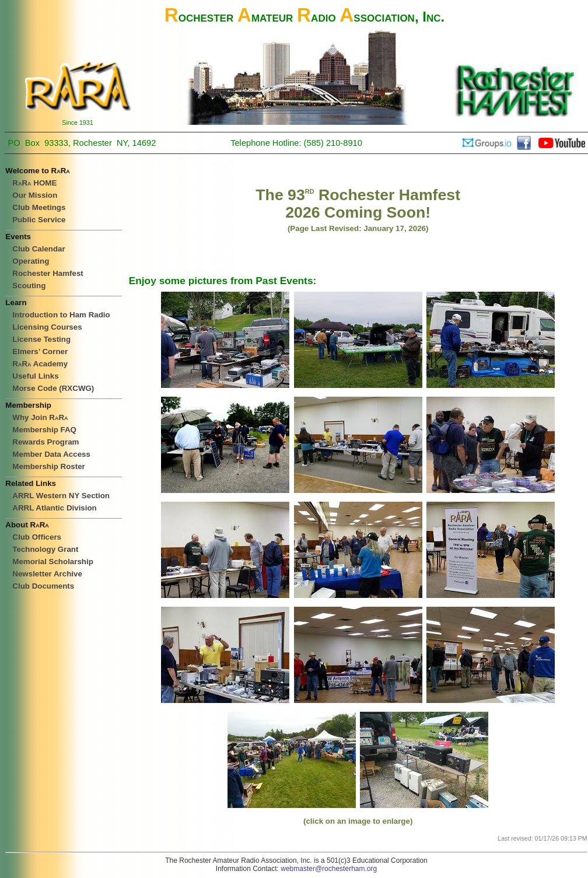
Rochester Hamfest (48, 273)
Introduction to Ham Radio (61, 315)
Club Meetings (39, 207)
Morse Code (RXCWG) (53, 388)
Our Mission (35, 195)
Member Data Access (51, 454)
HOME (34, 183)
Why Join (40, 417)
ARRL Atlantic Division (54, 508)
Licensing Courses (47, 327)
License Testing (41, 339)
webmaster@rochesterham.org (329, 869)
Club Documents (43, 586)
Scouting (29, 286)
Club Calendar (38, 249)
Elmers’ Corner (40, 351)
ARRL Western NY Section (61, 496)
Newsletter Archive (47, 574)
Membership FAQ (44, 430)
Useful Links (35, 376)
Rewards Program (45, 442)
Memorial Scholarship (53, 562)
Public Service (39, 220)
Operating (31, 261)
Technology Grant (45, 549)
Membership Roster (48, 466)
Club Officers (37, 537)
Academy (40, 364)
